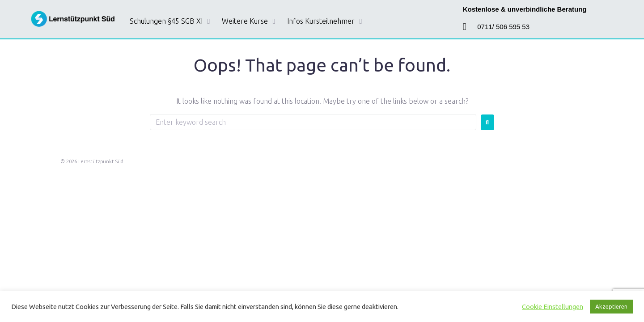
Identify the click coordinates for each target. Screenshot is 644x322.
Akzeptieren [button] (611, 306)
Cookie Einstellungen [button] (553, 307)
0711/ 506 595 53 (503, 27)
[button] (171, 21)
